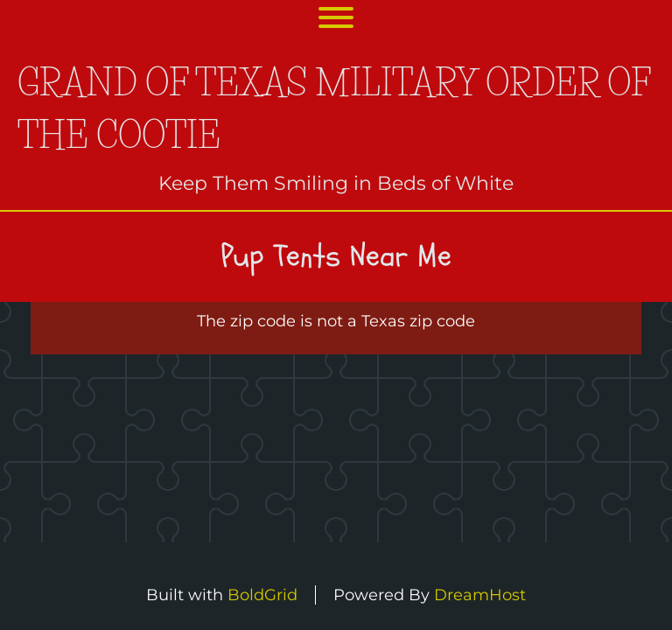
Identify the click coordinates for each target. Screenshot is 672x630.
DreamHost (480, 595)
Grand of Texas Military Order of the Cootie (334, 109)
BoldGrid (262, 595)
